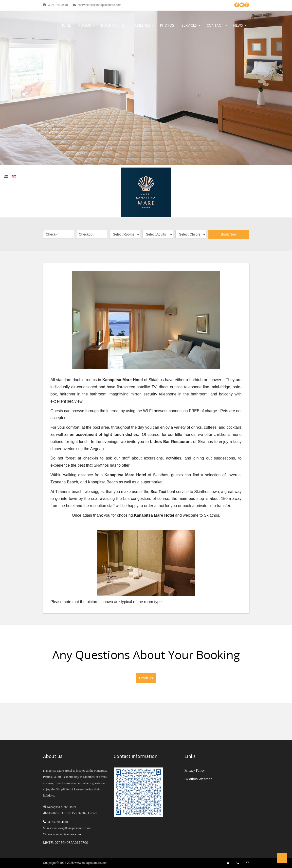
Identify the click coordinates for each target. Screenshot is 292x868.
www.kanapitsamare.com (64, 834)
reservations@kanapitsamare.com (97, 5)
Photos (167, 25)
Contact (215, 25)
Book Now (229, 234)
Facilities (141, 25)
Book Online (113, 25)
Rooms (85, 25)
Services (189, 25)
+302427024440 (55, 5)
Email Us (146, 678)
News (238, 25)
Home (66, 25)
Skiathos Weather (198, 779)
